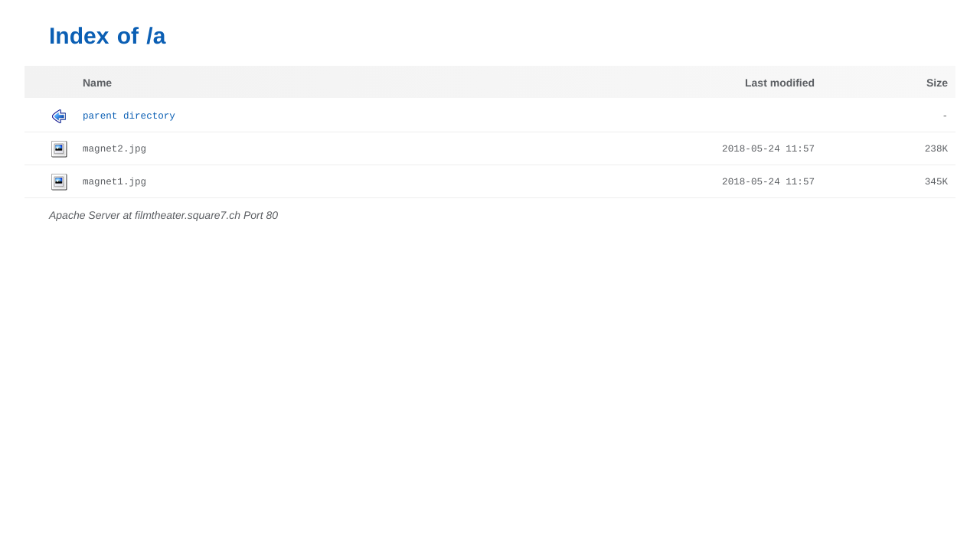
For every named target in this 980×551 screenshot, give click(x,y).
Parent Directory (129, 116)
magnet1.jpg (114, 182)
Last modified (780, 83)
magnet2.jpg (114, 149)
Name (97, 83)
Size (937, 83)
